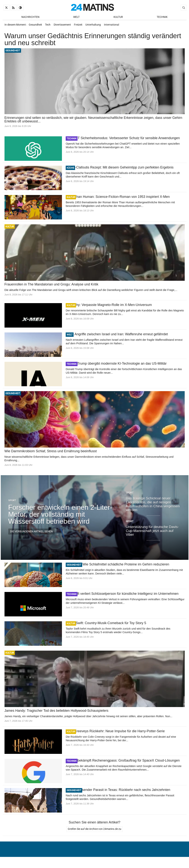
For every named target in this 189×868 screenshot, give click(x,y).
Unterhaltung (97, 26)
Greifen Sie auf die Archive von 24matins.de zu (94, 831)
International (116, 26)
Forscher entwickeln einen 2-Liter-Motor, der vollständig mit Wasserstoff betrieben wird (60, 516)
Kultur (118, 17)
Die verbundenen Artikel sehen (31, 534)
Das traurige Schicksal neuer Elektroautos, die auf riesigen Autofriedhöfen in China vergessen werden (153, 506)
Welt (76, 17)
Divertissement (64, 26)
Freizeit (81, 26)
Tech (49, 26)
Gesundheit (36, 26)
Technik (162, 17)
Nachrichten (30, 17)
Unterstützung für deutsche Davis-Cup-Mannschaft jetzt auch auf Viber (152, 533)
